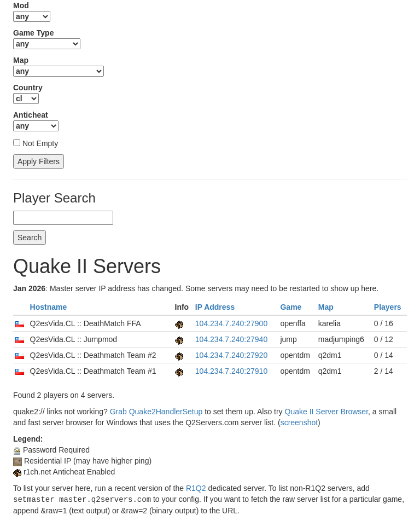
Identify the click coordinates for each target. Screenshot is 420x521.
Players (388, 307)
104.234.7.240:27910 (231, 371)
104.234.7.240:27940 (231, 339)
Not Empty (40, 143)
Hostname (49, 307)
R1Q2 (196, 488)
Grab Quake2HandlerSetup (156, 412)
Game (291, 307)
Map (326, 307)
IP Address (215, 307)
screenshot (299, 422)
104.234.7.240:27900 (231, 323)
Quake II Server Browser (327, 412)
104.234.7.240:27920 (231, 355)
